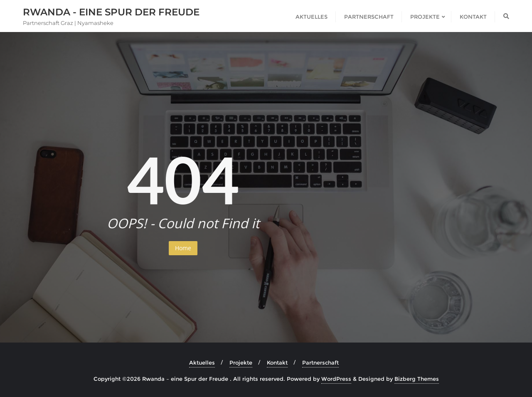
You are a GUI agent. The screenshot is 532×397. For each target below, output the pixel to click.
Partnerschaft (320, 362)
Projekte (241, 362)
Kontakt (277, 362)
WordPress (336, 379)
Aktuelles (202, 362)
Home (183, 248)
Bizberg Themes (417, 379)
